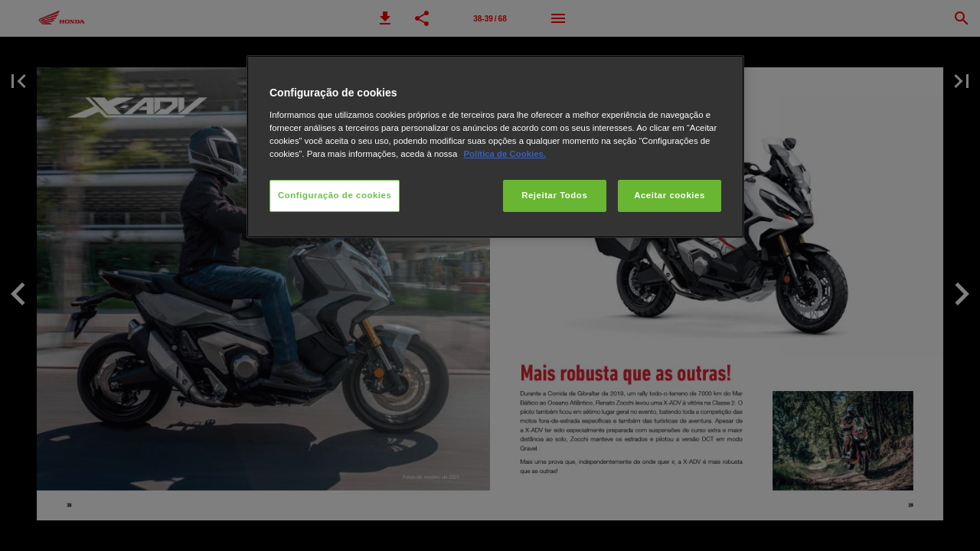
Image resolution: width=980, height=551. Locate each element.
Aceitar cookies (670, 195)
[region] (495, 147)
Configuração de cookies (335, 195)
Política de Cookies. (504, 154)
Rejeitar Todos (554, 195)
